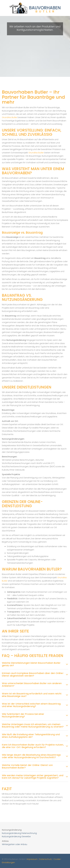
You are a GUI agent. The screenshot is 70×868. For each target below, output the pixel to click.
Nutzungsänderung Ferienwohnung (19, 833)
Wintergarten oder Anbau (15, 844)
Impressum (32, 859)
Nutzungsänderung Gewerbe (16, 836)
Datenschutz (46, 859)
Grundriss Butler (10, 117)
